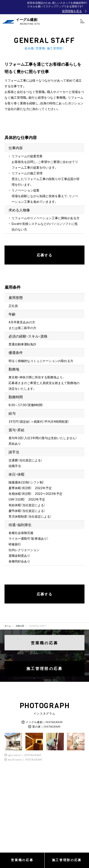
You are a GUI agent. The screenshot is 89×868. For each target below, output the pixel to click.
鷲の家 (44, 726)
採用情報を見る (72, 11)
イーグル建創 (42, 722)
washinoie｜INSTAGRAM (23, 759)
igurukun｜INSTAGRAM (23, 755)
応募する (45, 255)
